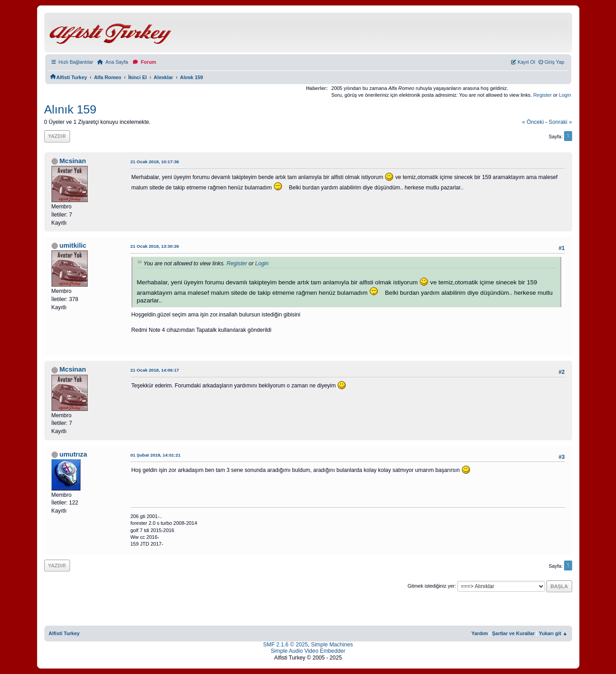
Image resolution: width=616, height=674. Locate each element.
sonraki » (560, 122)
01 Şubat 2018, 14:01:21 (156, 455)
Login (565, 95)
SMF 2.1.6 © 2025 (285, 645)
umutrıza (73, 454)
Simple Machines (332, 645)
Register (543, 95)
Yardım (480, 633)
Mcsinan (73, 161)
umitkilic (73, 245)
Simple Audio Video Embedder (308, 651)
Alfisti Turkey (64, 633)
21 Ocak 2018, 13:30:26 (155, 246)
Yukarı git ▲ (553, 633)
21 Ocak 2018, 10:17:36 (155, 162)
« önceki (533, 122)
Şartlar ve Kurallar (514, 633)
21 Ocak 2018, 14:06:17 (155, 370)
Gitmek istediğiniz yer (431, 586)
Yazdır (57, 136)
